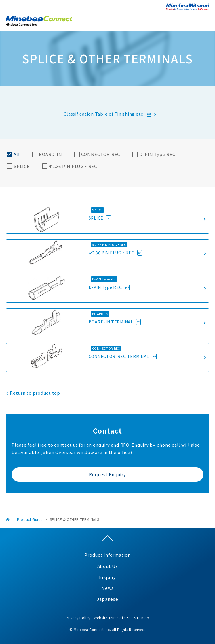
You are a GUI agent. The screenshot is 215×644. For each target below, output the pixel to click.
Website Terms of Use (112, 618)
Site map (142, 618)
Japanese (108, 599)
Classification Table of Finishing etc (104, 114)
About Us (108, 566)
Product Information (107, 555)
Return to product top (35, 393)
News (108, 588)
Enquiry (108, 577)
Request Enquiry (107, 474)
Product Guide (30, 519)
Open (205, 20)
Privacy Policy (78, 618)
